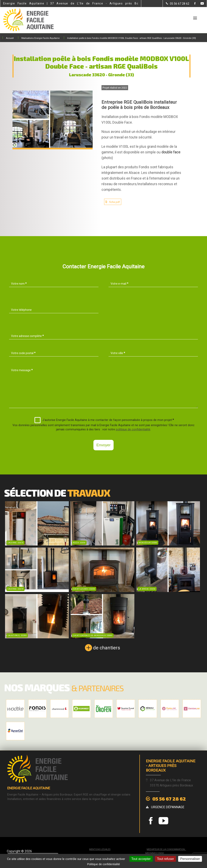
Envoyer (103, 445)
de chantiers (107, 648)
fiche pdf (115, 202)
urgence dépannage (168, 807)
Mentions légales (100, 849)
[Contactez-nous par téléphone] (178, 4)
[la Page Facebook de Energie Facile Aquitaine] (192, 4)
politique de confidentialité (133, 429)
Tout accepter (141, 859)
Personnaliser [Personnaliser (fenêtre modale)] (190, 859)
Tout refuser (165, 859)
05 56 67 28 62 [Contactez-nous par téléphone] (169, 799)
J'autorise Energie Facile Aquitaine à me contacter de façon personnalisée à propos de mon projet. (104, 420)
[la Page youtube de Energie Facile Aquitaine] (200, 4)
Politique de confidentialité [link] (104, 864)
